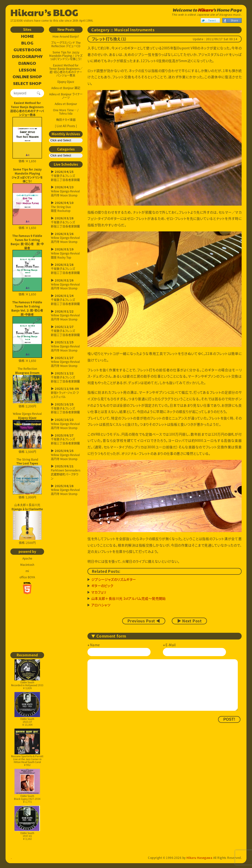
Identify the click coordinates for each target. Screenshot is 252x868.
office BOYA (27, 577)
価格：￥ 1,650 (27, 140)
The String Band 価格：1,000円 (27, 478)
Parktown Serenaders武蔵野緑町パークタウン (66, 472)
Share (234, 20)
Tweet (212, 20)
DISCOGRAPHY (27, 57)
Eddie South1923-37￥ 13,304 (27, 709)
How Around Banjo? (66, 36)
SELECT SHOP (27, 84)
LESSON (27, 70)
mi (27, 571)
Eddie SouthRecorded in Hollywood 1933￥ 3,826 (27, 675)
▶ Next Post (189, 621)
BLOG (27, 43)
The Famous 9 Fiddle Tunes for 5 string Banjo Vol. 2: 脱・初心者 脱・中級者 (28, 308)
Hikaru (205, 10)
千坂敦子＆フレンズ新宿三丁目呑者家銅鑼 (66, 176)
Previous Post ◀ (144, 621)
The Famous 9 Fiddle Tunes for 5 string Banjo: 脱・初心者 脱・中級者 (27, 242)
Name (95, 645)
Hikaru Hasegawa (199, 858)
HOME (27, 36)
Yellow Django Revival (27, 430)
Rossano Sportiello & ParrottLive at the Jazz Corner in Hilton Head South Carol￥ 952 (27, 747)
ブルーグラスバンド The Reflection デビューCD (66, 44)
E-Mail (171, 645)
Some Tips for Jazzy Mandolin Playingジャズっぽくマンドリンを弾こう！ (27, 175)
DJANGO (27, 63)
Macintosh (27, 565)
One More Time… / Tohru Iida (66, 112)
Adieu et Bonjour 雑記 (66, 88)
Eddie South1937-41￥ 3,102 (27, 823)
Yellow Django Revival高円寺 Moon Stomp (66, 191)
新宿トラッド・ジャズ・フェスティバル (66, 393)
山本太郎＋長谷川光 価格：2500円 (27, 524)
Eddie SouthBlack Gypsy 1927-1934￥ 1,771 (27, 786)
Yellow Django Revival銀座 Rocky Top (66, 253)
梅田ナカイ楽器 (66, 120)
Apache (27, 558)
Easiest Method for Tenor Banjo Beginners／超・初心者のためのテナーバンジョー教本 (66, 70)
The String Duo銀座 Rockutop (66, 207)
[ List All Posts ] (66, 126)
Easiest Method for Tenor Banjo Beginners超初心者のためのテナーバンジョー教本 (27, 109)
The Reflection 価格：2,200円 (27, 387)
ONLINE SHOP (27, 77)
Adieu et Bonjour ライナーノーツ (66, 96)
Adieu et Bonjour (66, 104)
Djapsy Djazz (66, 82)
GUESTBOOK (27, 50)
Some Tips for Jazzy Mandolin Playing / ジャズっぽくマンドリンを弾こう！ (66, 56)
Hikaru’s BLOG (44, 12)
